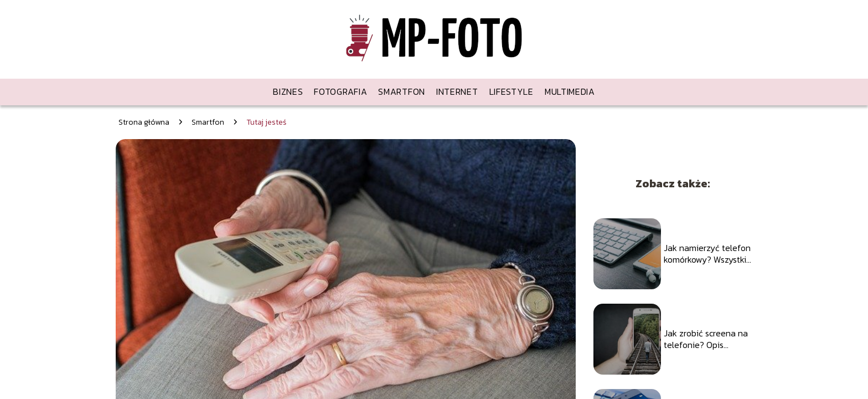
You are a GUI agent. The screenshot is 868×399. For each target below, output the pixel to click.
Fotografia (340, 91)
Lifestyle (512, 91)
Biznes (288, 91)
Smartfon (402, 91)
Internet (457, 91)
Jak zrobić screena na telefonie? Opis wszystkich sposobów (706, 339)
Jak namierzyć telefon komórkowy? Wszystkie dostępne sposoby (707, 254)
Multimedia (570, 91)
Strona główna (144, 122)
